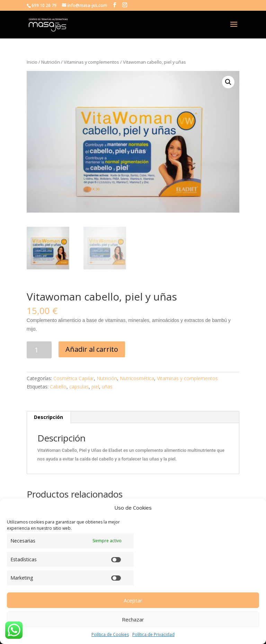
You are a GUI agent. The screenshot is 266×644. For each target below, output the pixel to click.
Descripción (48, 417)
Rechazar (133, 619)
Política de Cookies (110, 634)
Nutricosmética (137, 378)
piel (95, 387)
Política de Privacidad (153, 634)
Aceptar (133, 600)
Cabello (58, 387)
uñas (107, 387)
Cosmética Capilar (74, 378)
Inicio (32, 62)
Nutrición (51, 62)
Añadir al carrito (92, 349)
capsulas (79, 387)
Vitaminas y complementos (91, 62)
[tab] (49, 417)
